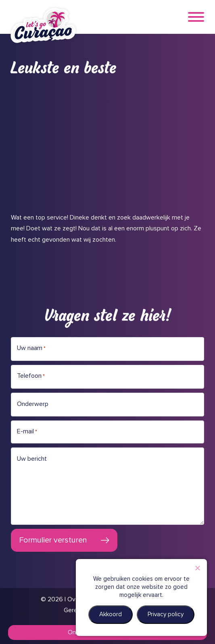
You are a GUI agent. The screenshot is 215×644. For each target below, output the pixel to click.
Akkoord (111, 614)
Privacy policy (166, 614)
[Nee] (197, 568)
